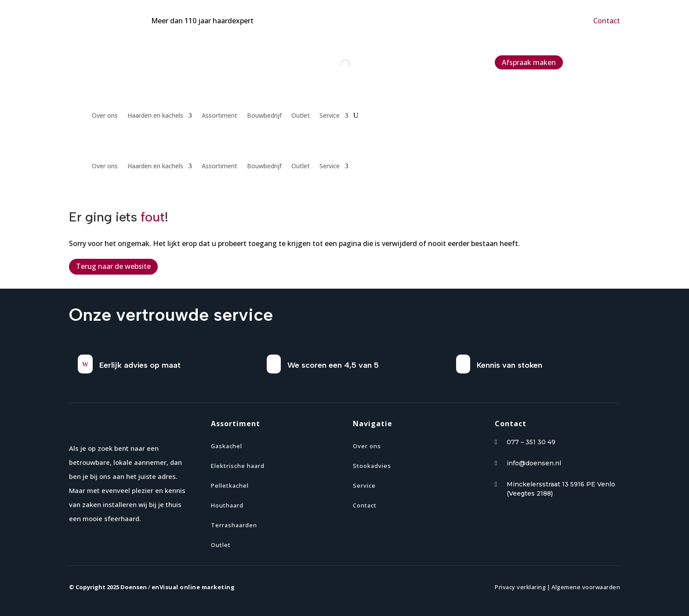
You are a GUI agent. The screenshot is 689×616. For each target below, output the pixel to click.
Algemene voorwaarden (586, 587)
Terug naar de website (113, 266)
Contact (607, 21)
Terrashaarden (234, 525)
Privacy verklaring (520, 587)
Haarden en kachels (155, 116)
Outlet (301, 116)
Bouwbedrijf (264, 116)
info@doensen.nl (534, 463)
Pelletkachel (230, 486)
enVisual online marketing (193, 587)
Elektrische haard (238, 466)
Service (330, 116)
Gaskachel (227, 446)
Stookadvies (372, 466)
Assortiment (219, 116)
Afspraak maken (529, 62)
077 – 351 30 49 (531, 442)
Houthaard (227, 505)
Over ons (105, 116)
